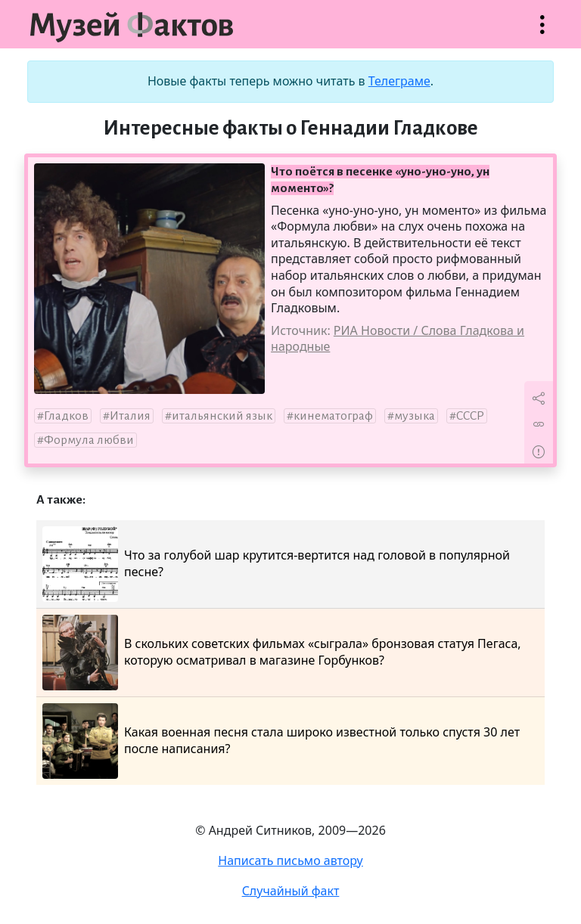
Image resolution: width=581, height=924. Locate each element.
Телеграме (399, 81)
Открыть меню (542, 32)
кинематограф (333, 416)
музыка (415, 416)
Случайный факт (291, 891)
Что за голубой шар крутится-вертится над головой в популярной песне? (276, 564)
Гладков (66, 416)
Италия (130, 416)
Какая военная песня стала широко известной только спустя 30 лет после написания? (281, 741)
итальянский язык (222, 416)
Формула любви (89, 440)
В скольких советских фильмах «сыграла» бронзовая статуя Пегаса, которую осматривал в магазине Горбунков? (282, 653)
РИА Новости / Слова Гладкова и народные (398, 339)
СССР (470, 416)
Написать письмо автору (290, 860)
